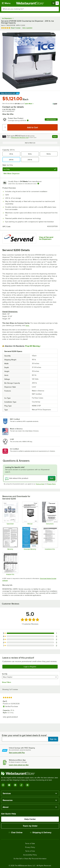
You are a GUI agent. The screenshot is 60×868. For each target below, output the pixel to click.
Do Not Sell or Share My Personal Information (30, 859)
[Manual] (30, 513)
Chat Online (16, 832)
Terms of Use (40, 484)
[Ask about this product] (30, 478)
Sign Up (53, 739)
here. (27, 325)
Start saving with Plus (17, 753)
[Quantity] (5, 127)
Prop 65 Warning (32, 346)
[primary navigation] (6, 3)
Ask (52, 478)
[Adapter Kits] (10, 564)
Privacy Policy (51, 484)
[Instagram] (3, 785)
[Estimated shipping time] (38, 184)
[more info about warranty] (28, 121)
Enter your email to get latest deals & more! (24, 735)
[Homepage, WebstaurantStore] (30, 3)
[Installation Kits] (50, 538)
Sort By (5, 674)
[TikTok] (21, 785)
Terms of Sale (30, 844)
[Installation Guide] (50, 513)
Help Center (30, 819)
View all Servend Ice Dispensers (46, 238)
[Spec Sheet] (10, 513)
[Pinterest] (27, 785)
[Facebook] (15, 785)
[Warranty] (10, 538)
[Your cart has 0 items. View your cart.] (55, 3)
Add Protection (51, 119)
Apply (55, 137)
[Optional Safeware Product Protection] (30, 538)
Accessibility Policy (30, 855)
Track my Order (30, 826)
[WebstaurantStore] (30, 773)
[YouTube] (9, 785)
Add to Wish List (30, 143)
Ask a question (27, 28)
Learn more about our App (19, 765)
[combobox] (30, 9)
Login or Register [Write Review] (30, 667)
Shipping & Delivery (41, 832)
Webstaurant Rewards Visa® (20, 138)
